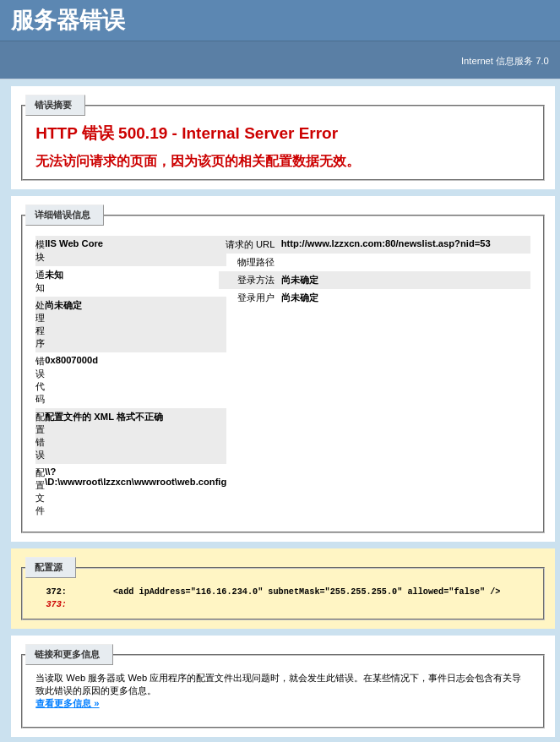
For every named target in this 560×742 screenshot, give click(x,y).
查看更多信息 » (67, 708)
